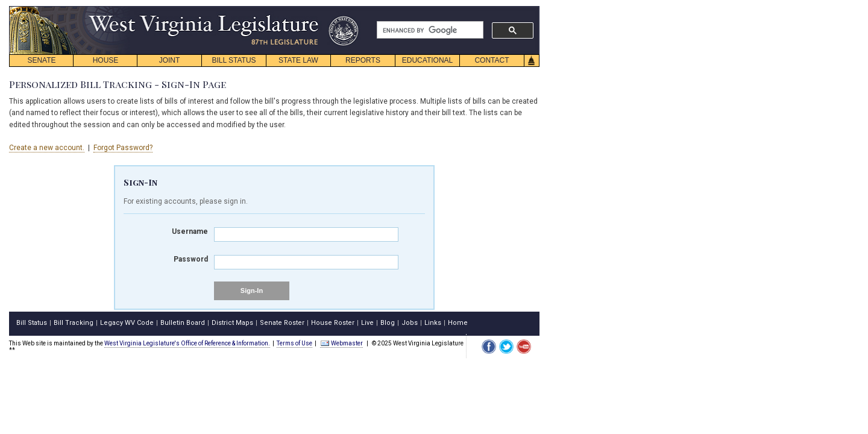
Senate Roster (282, 323)
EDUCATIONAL (427, 60)
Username (190, 231)
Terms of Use (294, 343)
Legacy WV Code (127, 323)
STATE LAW (298, 60)
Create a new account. (47, 148)
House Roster (333, 323)
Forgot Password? (123, 148)
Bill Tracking (74, 323)
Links (433, 323)
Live (367, 323)
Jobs (410, 323)
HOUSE (106, 60)
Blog (388, 323)
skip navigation (350, 9)
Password (191, 259)
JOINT (170, 60)
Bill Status (32, 323)
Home (458, 323)
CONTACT (492, 60)
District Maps (232, 323)
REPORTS (363, 60)
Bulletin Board (183, 323)
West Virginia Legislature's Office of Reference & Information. (187, 343)
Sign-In (252, 291)
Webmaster (341, 343)
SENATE (41, 60)
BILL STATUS (234, 60)
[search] (429, 30)
